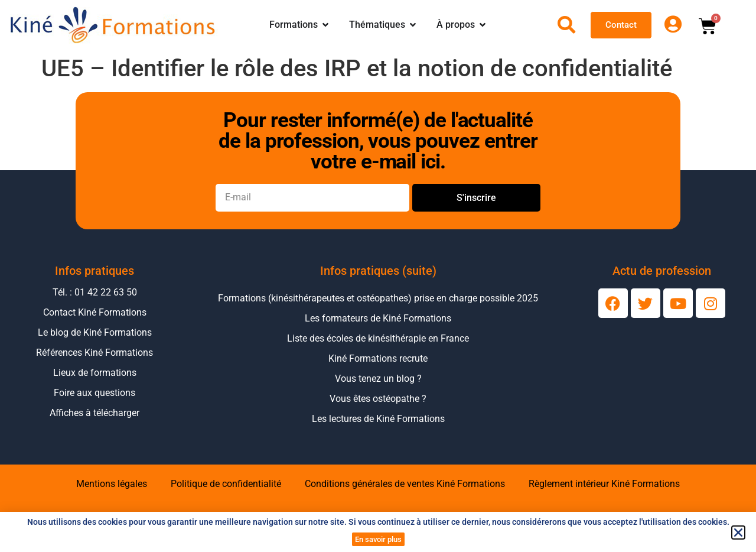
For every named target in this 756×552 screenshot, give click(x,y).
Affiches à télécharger (94, 413)
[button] (738, 532)
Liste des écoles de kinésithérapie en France (378, 338)
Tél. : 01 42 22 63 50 (95, 292)
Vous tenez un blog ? (378, 379)
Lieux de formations (95, 373)
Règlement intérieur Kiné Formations (604, 484)
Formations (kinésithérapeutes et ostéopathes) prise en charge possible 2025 (378, 298)
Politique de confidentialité (226, 484)
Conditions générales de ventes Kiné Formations (405, 484)
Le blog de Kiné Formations (95, 332)
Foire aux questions (94, 393)
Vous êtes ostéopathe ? (378, 399)
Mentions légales (112, 484)
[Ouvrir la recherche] (566, 25)
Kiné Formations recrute (378, 358)
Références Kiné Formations (94, 353)
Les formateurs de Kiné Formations (378, 318)
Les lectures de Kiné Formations (378, 419)
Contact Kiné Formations (95, 312)
